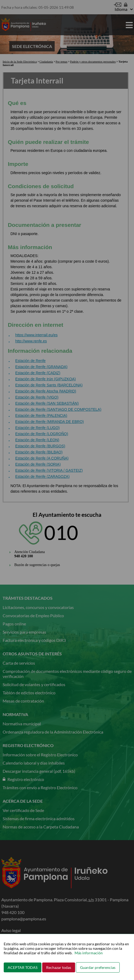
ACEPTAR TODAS (23, 967)
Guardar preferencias (98, 967)
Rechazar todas (59, 967)
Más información (89, 953)
